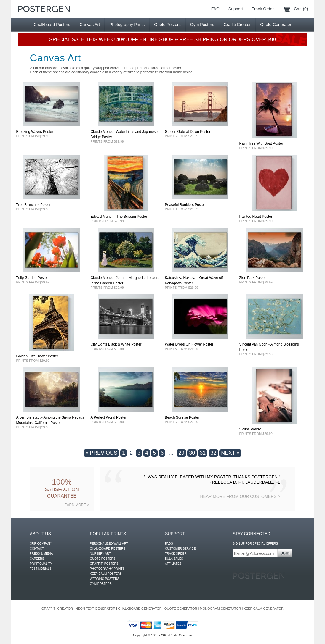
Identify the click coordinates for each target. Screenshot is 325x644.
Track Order (263, 9)
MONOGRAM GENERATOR (221, 609)
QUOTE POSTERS (103, 559)
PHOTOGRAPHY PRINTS (107, 569)
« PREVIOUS (101, 453)
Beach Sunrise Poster (182, 417)
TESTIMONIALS (41, 569)
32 (213, 453)
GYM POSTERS (101, 584)
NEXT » (230, 453)
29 (181, 453)
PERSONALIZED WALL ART (109, 544)
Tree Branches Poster (33, 205)
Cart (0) (301, 9)
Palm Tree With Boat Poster (261, 143)
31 (203, 453)
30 (192, 453)
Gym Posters (202, 25)
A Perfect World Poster (109, 417)
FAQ (215, 9)
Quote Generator (276, 25)
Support (236, 9)
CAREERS (37, 559)
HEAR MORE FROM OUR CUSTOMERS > (240, 496)
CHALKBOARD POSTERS (107, 549)
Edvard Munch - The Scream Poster (119, 217)
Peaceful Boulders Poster (185, 205)
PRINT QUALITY (41, 564)
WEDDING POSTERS (104, 579)
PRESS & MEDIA (41, 554)
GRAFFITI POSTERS (104, 564)
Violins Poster (250, 429)
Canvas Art (90, 25)
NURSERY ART (100, 554)
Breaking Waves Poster (35, 132)
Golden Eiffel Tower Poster (37, 356)
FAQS (169, 544)
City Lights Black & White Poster (116, 344)
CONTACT (37, 549)
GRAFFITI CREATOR (57, 609)
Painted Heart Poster (256, 217)
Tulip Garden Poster (32, 278)
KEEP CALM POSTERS (106, 574)
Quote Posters (167, 25)
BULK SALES (174, 559)
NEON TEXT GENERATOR (95, 609)
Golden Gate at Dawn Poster (188, 132)
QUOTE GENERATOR (181, 609)
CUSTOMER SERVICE (180, 549)
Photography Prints (127, 25)
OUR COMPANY (41, 544)
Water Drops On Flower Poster (189, 344)
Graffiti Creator (237, 25)
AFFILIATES (173, 564)
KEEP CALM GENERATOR (263, 609)
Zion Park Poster (253, 278)
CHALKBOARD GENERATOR (140, 609)
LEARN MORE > (76, 505)
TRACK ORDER (176, 554)
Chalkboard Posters (52, 25)
